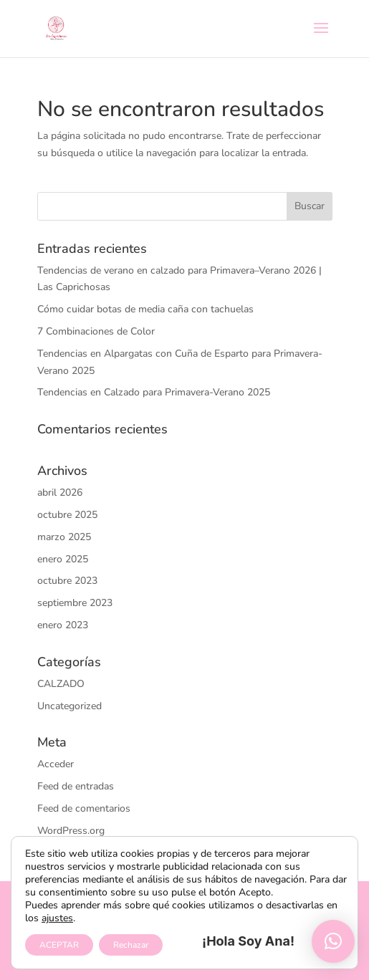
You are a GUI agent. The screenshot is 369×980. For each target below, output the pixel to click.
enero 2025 (63, 559)
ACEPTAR (59, 945)
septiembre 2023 (75, 603)
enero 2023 (63, 625)
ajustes (57, 918)
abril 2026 (60, 493)
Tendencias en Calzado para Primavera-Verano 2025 (154, 392)
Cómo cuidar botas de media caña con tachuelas (145, 309)
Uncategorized (70, 706)
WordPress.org (71, 831)
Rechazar (131, 945)
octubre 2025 (67, 515)
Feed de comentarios (84, 808)
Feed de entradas (76, 786)
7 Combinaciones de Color (96, 331)
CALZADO (61, 684)
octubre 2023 (67, 581)
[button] (333, 941)
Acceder (56, 764)
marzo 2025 (64, 537)
